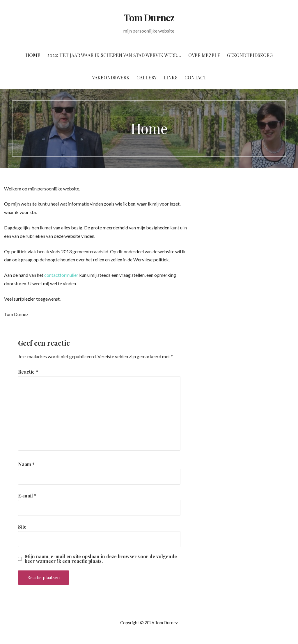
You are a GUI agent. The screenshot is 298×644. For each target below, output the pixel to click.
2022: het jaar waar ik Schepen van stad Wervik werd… (114, 55)
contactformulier (61, 275)
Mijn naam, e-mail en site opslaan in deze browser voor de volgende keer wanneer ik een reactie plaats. (101, 559)
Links (171, 77)
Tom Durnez (149, 17)
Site (22, 527)
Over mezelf (204, 55)
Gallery (147, 77)
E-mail (27, 496)
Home (33, 55)
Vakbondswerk (111, 77)
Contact (195, 77)
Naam (26, 464)
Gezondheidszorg (250, 55)
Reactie (28, 372)
